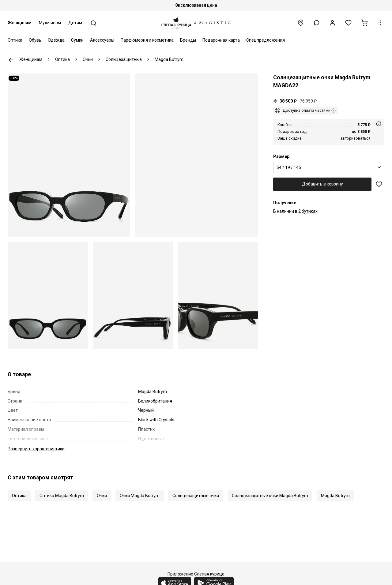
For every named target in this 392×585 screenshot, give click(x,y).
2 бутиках (308, 211)
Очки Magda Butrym (140, 496)
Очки (102, 496)
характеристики (36, 449)
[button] (317, 23)
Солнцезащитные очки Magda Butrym (270, 496)
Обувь (35, 40)
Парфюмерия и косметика (147, 40)
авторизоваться (356, 138)
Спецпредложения (266, 40)
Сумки (77, 40)
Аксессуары (102, 40)
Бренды (188, 40)
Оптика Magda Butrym (62, 496)
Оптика (15, 40)
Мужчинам (50, 23)
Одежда (56, 40)
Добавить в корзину (322, 184)
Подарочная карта (221, 40)
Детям (75, 23)
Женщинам (20, 23)
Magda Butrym (335, 496)
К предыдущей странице (11, 60)
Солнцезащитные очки (196, 496)
